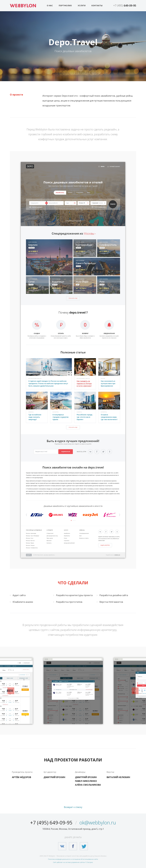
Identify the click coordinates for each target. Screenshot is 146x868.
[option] (73, 691)
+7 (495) (125, 5)
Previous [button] (11, 691)
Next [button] (135, 691)
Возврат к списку (73, 807)
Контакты (97, 5)
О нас (50, 5)
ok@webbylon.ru (98, 823)
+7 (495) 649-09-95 (51, 823)
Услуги (82, 5)
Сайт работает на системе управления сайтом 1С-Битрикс (73, 862)
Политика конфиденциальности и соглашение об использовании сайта (73, 859)
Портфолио (65, 5)
